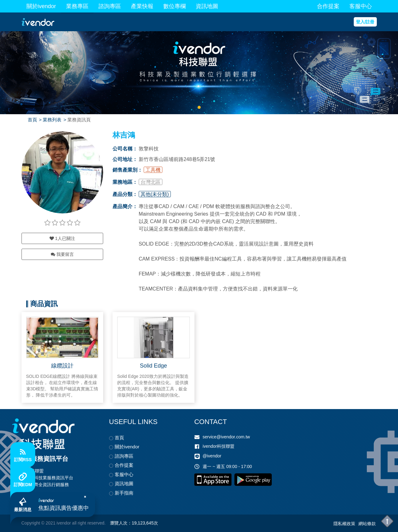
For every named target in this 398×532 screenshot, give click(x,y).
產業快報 (142, 6)
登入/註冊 (365, 22)
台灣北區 (151, 182)
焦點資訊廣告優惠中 (64, 508)
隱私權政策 (344, 524)
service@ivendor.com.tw (226, 437)
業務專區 (77, 6)
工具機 (153, 170)
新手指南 (124, 493)
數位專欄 (175, 6)
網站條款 (367, 524)
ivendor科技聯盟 (218, 446)
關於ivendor (41, 6)
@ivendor (212, 456)
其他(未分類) (155, 194)
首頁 (32, 120)
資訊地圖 (207, 6)
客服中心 (361, 6)
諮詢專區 (110, 6)
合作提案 (328, 6)
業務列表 (52, 120)
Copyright (31, 523)
